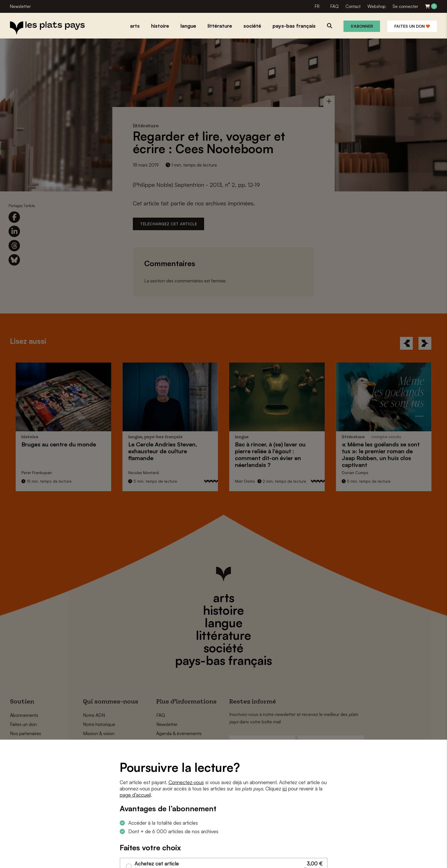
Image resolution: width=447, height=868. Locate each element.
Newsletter (20, 6)
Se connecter (405, 6)
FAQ (335, 6)
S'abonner (362, 26)
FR (317, 6)
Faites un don (412, 26)
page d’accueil (135, 795)
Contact (353, 6)
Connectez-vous (186, 782)
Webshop (377, 6)
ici (285, 789)
